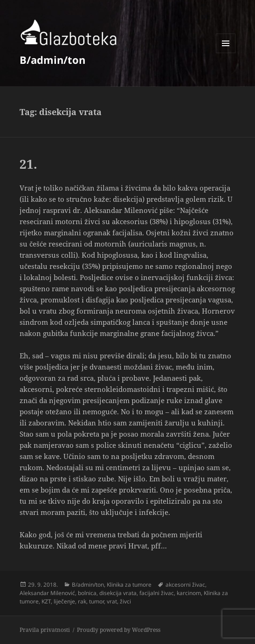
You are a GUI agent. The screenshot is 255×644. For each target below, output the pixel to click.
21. (28, 164)
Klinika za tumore (129, 585)
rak (82, 601)
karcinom (189, 593)
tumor (96, 601)
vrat (112, 601)
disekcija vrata (118, 593)
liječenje (64, 601)
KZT (46, 601)
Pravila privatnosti (45, 630)
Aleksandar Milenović (47, 593)
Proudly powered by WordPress (119, 630)
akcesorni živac (185, 585)
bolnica (87, 593)
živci (125, 601)
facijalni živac (157, 593)
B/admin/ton (52, 60)
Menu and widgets (226, 53)
